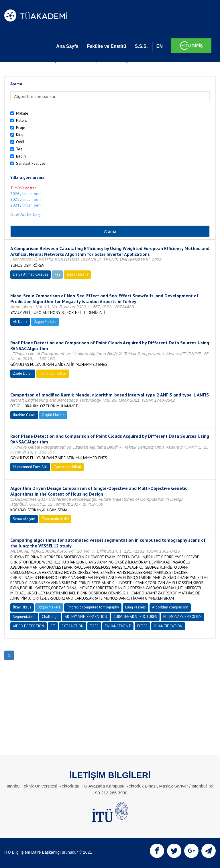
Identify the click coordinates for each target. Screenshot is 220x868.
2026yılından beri (25, 194)
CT (53, 626)
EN (160, 46)
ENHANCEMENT (118, 626)
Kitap (20, 135)
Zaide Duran (23, 373)
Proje (21, 127)
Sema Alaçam (24, 519)
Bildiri (21, 156)
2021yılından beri (25, 205)
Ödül (20, 142)
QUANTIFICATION (168, 626)
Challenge (50, 617)
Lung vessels (135, 607)
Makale (22, 113)
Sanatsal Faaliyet (31, 163)
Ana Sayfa (67, 46)
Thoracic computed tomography (93, 607)
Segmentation (24, 617)
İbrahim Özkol (24, 415)
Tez (19, 149)
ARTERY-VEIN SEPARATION (86, 617)
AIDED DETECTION (29, 626)
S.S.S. (141, 46)
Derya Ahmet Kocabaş (31, 274)
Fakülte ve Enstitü (106, 46)
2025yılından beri (25, 199)
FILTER (142, 626)
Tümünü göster (23, 188)
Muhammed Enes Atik (30, 467)
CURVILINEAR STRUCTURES (135, 617)
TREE (94, 626)
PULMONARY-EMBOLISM (182, 617)
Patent (21, 120)
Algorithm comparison (170, 607)
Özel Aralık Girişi (26, 214)
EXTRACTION (73, 626)
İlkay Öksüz (22, 607)
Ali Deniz (20, 322)
